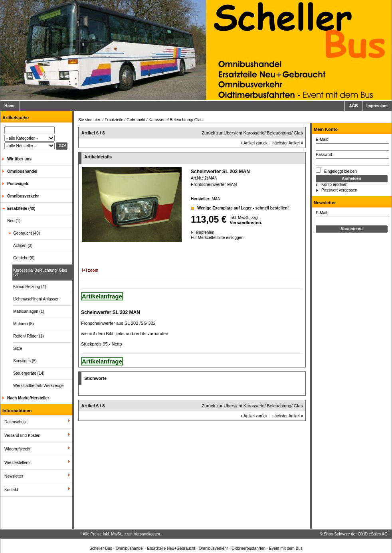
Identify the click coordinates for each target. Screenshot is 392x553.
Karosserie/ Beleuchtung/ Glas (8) (40, 272)
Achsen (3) (23, 246)
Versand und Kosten (22, 435)
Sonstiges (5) (25, 361)
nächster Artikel (288, 143)
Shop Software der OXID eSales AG (356, 534)
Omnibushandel (22, 171)
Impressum (377, 106)
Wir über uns (19, 159)
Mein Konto (326, 129)
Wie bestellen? (18, 463)
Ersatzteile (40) (21, 208)
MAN (216, 199)
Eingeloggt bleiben (336, 171)
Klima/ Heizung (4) (30, 287)
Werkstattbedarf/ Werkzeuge (38, 386)
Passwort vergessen (339, 190)
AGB (353, 106)
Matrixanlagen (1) (29, 311)
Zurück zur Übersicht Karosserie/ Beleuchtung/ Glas (252, 133)
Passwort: (325, 155)
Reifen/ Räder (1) (29, 336)
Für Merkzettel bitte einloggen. (191, 238)
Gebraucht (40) (27, 233)
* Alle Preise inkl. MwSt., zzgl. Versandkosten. (121, 534)
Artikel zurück (254, 143)
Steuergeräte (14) (29, 373)
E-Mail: (322, 139)
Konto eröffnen (334, 185)
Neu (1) (14, 221)
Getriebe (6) (24, 258)
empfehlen (196, 232)
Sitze (18, 349)
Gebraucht (136, 120)
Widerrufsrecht (17, 449)
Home (10, 106)
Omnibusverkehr (23, 196)
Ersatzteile (114, 120)
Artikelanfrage (102, 296)
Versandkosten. (246, 223)
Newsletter (14, 476)
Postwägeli (18, 184)
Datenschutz (16, 422)
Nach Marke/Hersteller (28, 398)
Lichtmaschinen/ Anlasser (36, 299)
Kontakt (11, 490)
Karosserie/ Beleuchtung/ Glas (175, 120)
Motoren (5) (24, 324)
